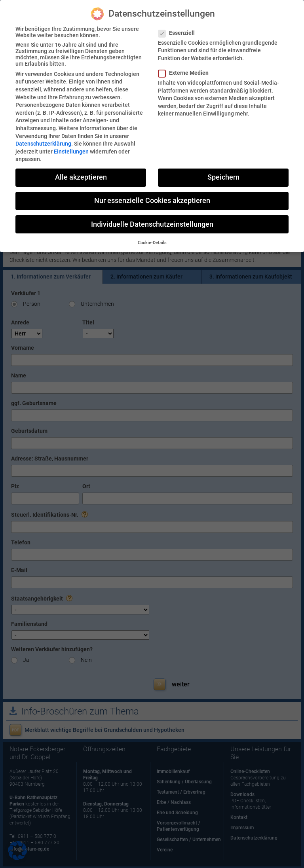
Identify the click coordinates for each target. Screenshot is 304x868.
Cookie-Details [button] (152, 243)
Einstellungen (71, 152)
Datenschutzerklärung (43, 144)
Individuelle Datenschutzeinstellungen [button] (152, 224)
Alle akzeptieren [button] (81, 177)
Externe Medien (187, 73)
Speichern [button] (223, 177)
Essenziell (180, 33)
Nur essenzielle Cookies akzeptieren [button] (152, 201)
